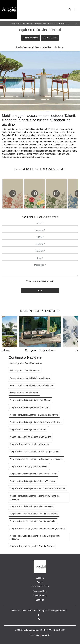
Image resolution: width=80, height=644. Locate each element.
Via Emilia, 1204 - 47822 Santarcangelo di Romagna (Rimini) (39, 611)
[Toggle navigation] (77, 10)
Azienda (40, 578)
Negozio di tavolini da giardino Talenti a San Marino (33, 474)
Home (13, 23)
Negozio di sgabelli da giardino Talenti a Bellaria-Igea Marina (38, 528)
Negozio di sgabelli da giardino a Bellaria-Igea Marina (35, 452)
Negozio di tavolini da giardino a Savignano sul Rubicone (36, 422)
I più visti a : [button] (58, 47)
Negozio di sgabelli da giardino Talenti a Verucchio (33, 521)
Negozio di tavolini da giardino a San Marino (30, 400)
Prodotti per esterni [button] (25, 47)
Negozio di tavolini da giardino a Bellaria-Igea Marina (34, 415)
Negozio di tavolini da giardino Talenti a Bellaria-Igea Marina (37, 489)
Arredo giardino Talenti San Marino (26, 363)
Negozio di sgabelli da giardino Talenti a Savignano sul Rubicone (35, 537)
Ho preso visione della (41, 281)
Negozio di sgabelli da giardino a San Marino (31, 437)
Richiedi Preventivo (30, 38)
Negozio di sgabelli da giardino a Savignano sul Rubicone (36, 459)
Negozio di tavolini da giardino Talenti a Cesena (32, 506)
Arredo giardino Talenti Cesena (24, 393)
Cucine (40, 582)
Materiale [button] (47, 47)
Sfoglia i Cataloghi (50, 38)
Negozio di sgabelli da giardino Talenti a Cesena (32, 546)
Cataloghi (40, 600)
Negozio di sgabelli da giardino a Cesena (29, 466)
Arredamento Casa (40, 587)
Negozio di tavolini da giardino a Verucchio (30, 407)
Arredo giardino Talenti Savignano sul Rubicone (32, 385)
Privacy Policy (49, 281)
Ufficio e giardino (25, 23)
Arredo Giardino (42, 23)
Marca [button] (38, 47)
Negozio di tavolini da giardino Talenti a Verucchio (33, 481)
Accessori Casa (40, 591)
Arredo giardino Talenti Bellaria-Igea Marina (30, 378)
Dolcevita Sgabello (60, 23)
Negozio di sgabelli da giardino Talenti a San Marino (34, 514)
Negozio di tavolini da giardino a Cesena (29, 430)
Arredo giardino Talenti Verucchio (25, 371)
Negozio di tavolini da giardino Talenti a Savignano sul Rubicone (35, 497)
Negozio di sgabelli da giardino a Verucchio (30, 444)
